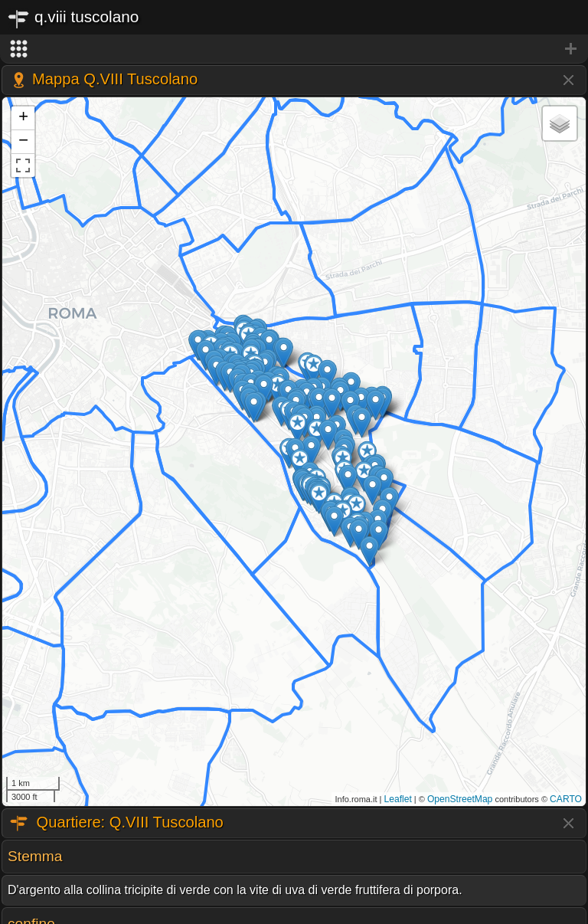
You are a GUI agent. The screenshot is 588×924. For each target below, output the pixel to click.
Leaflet (398, 799)
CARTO (566, 799)
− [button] (23, 142)
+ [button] (23, 118)
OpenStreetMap (460, 799)
